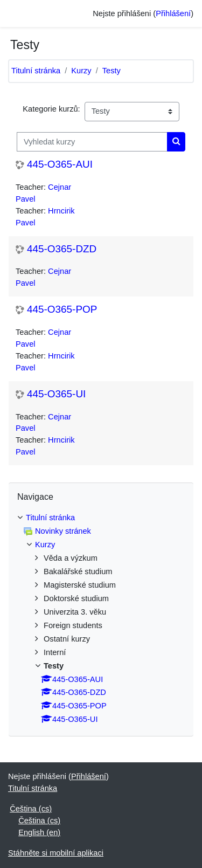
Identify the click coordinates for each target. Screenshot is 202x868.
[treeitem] (101, 619)
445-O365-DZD (62, 249)
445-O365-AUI (60, 164)
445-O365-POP (62, 309)
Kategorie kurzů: (51, 109)
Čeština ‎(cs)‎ (31, 809)
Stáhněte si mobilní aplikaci (56, 853)
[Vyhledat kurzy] (92, 142)
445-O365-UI (56, 394)
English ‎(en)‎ (39, 832)
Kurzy (81, 71)
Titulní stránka (36, 71)
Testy (112, 71)
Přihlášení (173, 13)
